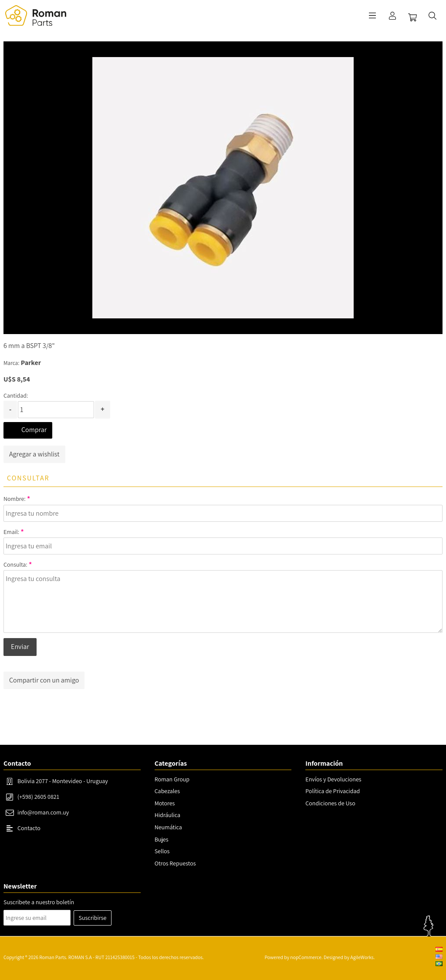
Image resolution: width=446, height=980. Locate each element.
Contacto (29, 828)
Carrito (412, 17)
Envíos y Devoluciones (333, 779)
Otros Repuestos (175, 863)
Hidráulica (167, 815)
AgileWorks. (362, 957)
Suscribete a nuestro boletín (39, 902)
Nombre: (15, 499)
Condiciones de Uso (330, 803)
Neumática (168, 827)
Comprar (34, 430)
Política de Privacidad (333, 791)
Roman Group (172, 779)
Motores (165, 803)
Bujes (162, 839)
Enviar (20, 647)
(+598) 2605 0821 (38, 797)
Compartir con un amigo (44, 680)
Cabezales (167, 791)
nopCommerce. (306, 957)
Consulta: (15, 564)
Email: (11, 532)
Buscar (432, 16)
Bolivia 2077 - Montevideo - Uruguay (63, 781)
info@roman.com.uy (43, 812)
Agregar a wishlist (34, 454)
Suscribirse (93, 918)
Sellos (162, 851)
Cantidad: (16, 395)
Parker (31, 363)
